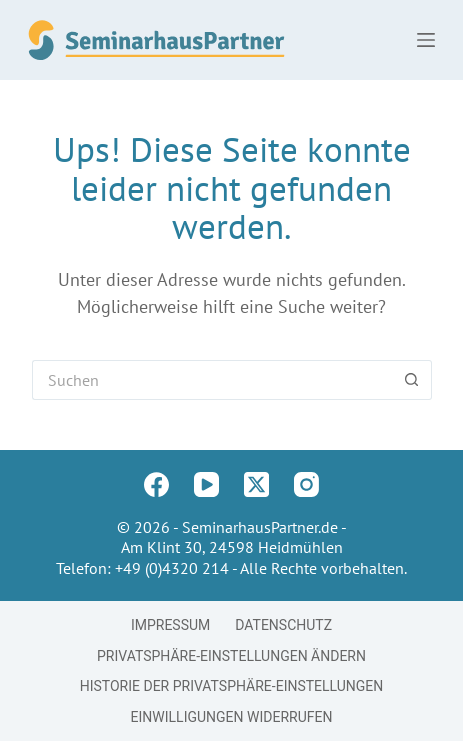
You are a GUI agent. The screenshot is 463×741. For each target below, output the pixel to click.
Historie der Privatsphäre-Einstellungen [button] (232, 686)
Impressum (170, 625)
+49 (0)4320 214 (172, 568)
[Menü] (426, 40)
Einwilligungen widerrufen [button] (232, 717)
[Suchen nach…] (212, 380)
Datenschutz (283, 625)
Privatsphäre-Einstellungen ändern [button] (231, 656)
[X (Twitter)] (256, 484)
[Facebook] (156, 484)
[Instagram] (306, 484)
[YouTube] (206, 484)
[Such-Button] (412, 380)
